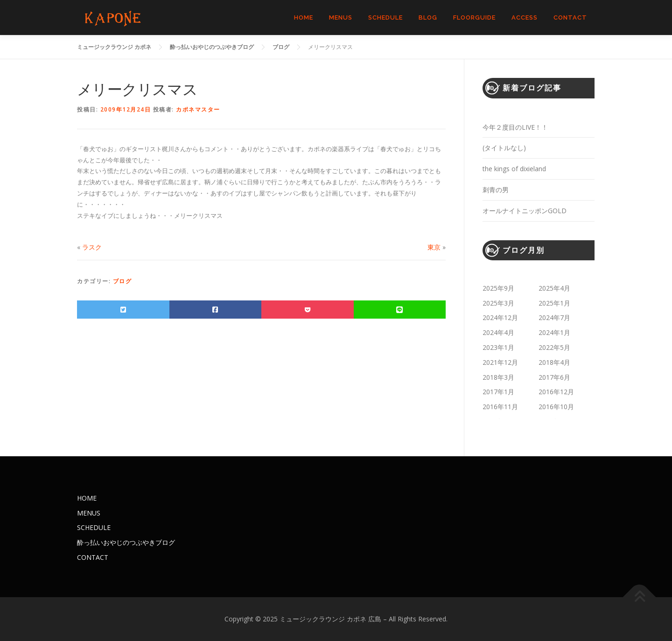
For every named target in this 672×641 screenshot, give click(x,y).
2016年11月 (500, 407)
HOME (304, 17)
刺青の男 (496, 190)
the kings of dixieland (514, 169)
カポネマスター (198, 109)
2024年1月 (554, 332)
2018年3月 (498, 377)
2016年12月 (556, 392)
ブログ (122, 281)
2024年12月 (500, 317)
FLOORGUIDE (474, 17)
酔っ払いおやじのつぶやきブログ (126, 542)
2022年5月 (554, 347)
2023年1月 (498, 347)
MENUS (341, 17)
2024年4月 (498, 332)
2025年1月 (554, 303)
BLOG (428, 17)
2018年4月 (554, 362)
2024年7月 (554, 317)
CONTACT (570, 17)
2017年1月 (498, 392)
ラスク (92, 247)
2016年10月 (556, 407)
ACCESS (525, 17)
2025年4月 (554, 288)
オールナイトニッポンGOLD (525, 211)
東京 (434, 247)
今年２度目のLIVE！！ (515, 127)
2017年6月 (554, 377)
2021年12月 (500, 362)
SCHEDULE (385, 17)
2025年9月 (498, 288)
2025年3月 (498, 303)
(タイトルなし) (504, 148)
